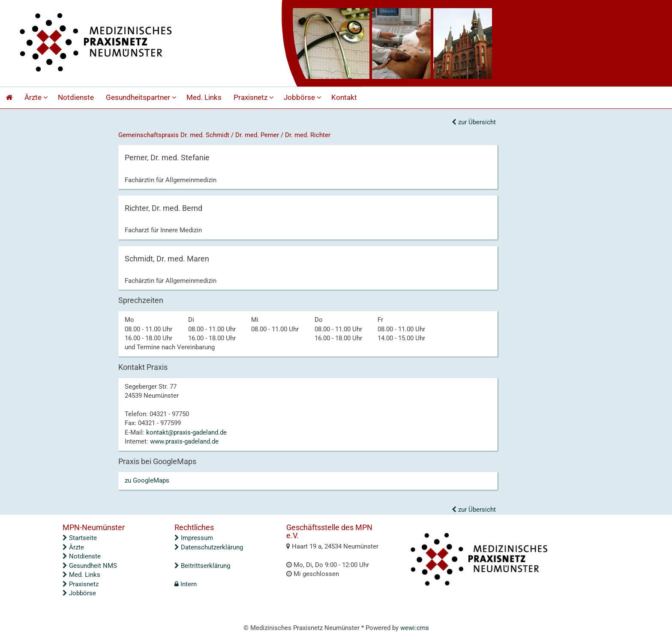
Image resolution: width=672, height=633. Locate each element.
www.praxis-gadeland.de (184, 441)
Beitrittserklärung (202, 566)
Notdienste (76, 97)
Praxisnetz (255, 97)
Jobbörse (304, 97)
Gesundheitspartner (142, 97)
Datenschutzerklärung (209, 547)
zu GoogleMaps (147, 480)
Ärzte (37, 97)
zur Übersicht (474, 122)
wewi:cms (415, 628)
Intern (186, 584)
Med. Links (204, 97)
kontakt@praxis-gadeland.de (186, 432)
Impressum (194, 538)
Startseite (80, 538)
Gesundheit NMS (90, 566)
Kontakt (344, 97)
